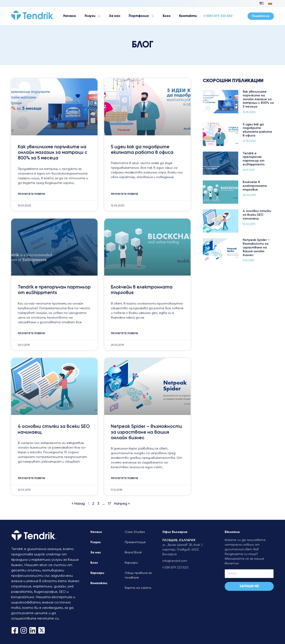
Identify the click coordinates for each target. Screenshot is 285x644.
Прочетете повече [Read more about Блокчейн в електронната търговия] (124, 333)
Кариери (97, 573)
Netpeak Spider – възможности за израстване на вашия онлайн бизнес (147, 432)
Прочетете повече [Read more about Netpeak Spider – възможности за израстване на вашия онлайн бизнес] (124, 478)
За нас (96, 553)
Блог (94, 563)
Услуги (96, 542)
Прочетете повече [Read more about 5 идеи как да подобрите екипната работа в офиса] (124, 194)
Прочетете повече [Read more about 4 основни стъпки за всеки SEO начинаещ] (31, 478)
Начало (96, 532)
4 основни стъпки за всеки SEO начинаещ (257, 215)
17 (109, 504)
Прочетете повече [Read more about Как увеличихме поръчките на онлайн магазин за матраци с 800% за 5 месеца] (31, 194)
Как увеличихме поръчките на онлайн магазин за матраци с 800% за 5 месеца (53, 153)
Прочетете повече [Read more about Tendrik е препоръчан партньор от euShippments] (31, 333)
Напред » (122, 504)
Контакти (99, 583)
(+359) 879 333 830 (218, 16)
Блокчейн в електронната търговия (255, 186)
